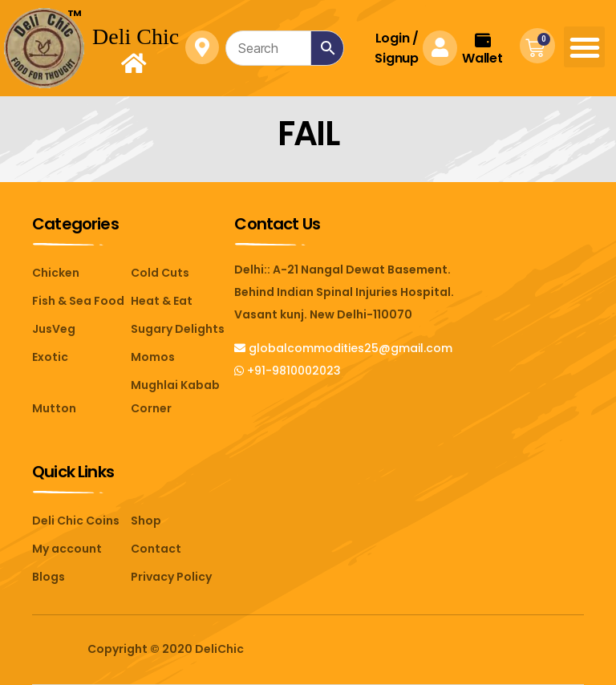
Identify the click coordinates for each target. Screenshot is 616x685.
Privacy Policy (171, 577)
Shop (146, 521)
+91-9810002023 (288, 371)
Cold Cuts (160, 273)
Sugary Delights (178, 329)
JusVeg (54, 329)
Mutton (54, 408)
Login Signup (396, 48)
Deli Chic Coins (76, 521)
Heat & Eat (162, 301)
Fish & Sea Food (78, 301)
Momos (153, 357)
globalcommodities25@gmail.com (343, 348)
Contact (156, 549)
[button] (584, 47)
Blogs (49, 577)
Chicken (56, 273)
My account (67, 549)
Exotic (50, 357)
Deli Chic (136, 36)
